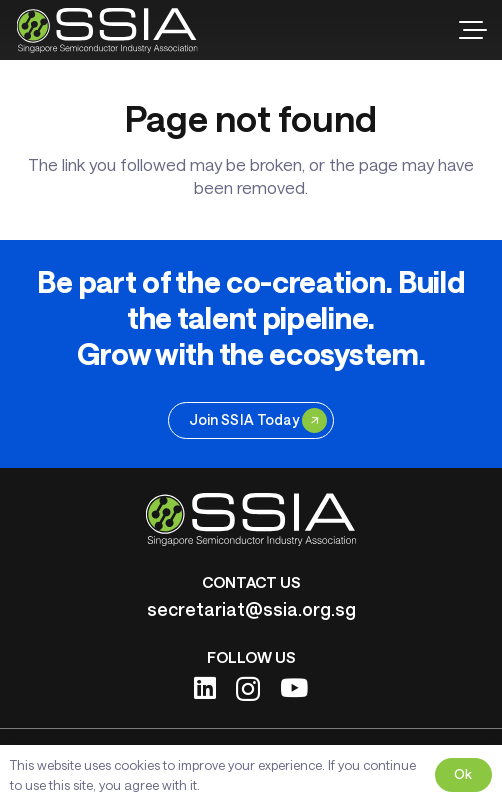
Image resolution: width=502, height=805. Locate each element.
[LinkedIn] (205, 687)
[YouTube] (294, 687)
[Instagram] (248, 689)
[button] (472, 30)
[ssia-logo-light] (107, 30)
